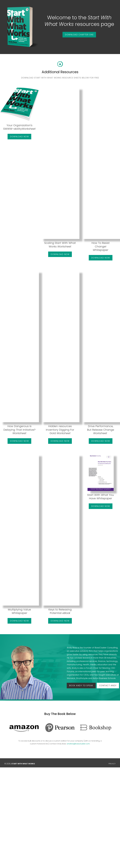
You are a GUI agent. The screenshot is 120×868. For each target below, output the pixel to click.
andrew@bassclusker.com (78, 744)
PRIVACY (112, 764)
